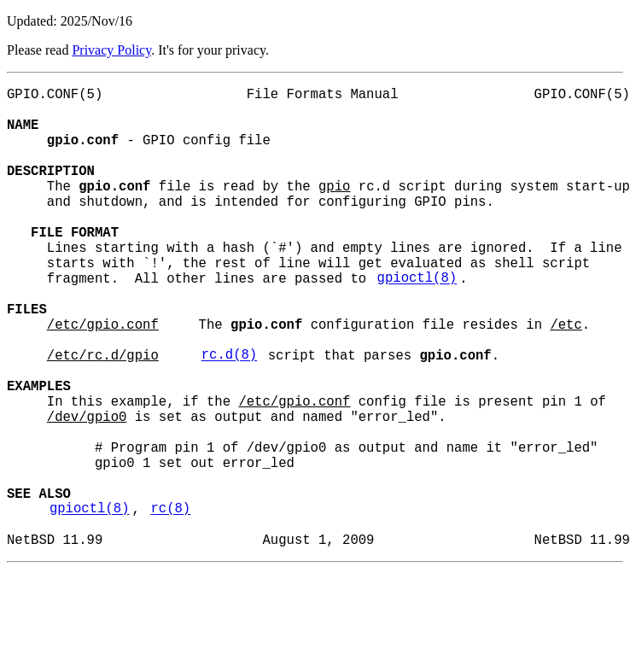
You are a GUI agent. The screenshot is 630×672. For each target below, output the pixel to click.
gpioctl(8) (417, 322)
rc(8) (170, 604)
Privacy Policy (111, 50)
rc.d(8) (230, 416)
